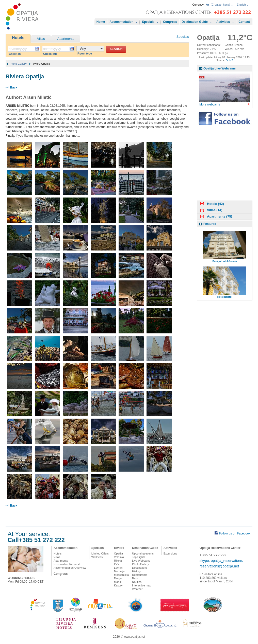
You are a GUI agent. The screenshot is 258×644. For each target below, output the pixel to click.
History (136, 571)
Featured (210, 224)
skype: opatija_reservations (221, 561)
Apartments (66, 39)
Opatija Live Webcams (220, 68)
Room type (85, 53)
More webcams (210, 104)
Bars (135, 578)
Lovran (118, 568)
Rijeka (118, 561)
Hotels (18, 38)
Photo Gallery (18, 64)
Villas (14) (211, 210)
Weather (137, 589)
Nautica (137, 582)
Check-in (15, 54)
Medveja (119, 571)
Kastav (118, 585)
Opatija (118, 553)
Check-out (50, 54)
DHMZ (229, 60)
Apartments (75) (216, 216)
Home (101, 22)
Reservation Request (67, 564)
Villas (41, 39)
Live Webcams (141, 561)
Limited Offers (100, 553)
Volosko (119, 557)
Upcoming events (143, 553)
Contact (244, 22)
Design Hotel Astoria (225, 261)
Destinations (140, 568)
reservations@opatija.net (219, 566)
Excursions (170, 553)
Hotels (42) (211, 204)
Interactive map (142, 585)
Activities (223, 22)
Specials (148, 22)
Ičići (116, 564)
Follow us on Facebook (235, 533)
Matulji (118, 582)
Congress (170, 22)
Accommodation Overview (70, 568)
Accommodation (121, 22)
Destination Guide (195, 22)
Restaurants (140, 575)
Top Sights (139, 557)
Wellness (97, 557)
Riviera (119, 548)
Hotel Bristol (225, 297)
